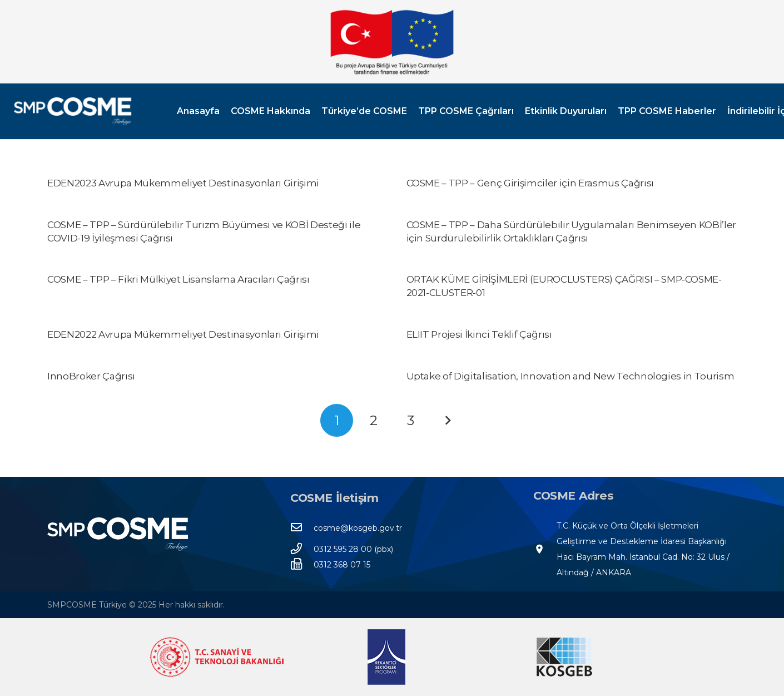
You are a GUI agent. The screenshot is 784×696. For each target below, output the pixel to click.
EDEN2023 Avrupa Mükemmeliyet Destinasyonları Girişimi (183, 183)
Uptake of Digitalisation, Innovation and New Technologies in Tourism (570, 376)
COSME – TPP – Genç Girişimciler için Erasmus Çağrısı (530, 183)
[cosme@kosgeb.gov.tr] (302, 528)
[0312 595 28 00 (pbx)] (302, 549)
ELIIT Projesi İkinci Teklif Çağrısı (479, 334)
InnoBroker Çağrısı (91, 376)
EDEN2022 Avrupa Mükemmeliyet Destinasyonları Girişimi (183, 334)
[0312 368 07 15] (302, 565)
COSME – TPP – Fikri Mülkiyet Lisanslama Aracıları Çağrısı (178, 279)
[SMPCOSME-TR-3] (73, 111)
